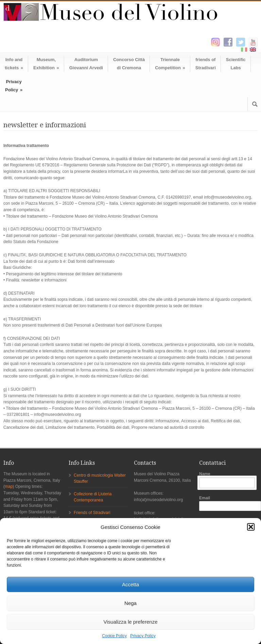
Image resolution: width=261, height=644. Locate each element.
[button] (251, 527)
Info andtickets (14, 64)
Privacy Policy (143, 636)
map (9, 486)
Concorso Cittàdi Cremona (129, 64)
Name (228, 480)
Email (228, 503)
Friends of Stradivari (92, 513)
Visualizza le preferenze (131, 622)
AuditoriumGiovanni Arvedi (86, 64)
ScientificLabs (236, 64)
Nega (130, 603)
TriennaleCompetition (170, 64)
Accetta (130, 584)
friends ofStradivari (206, 64)
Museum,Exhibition (46, 64)
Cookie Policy (114, 636)
